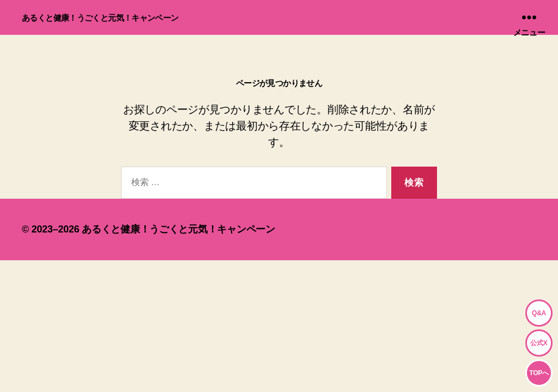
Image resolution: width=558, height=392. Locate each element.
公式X (539, 343)
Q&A (539, 313)
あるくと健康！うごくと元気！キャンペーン (100, 18)
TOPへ (539, 373)
